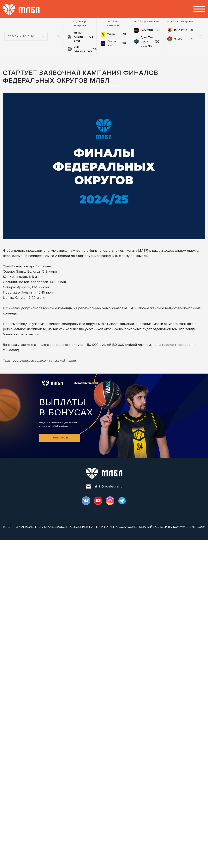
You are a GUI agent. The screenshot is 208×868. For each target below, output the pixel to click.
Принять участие (60, 438)
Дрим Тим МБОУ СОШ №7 (147, 42)
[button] (59, 36)
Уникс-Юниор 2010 (78, 37)
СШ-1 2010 (181, 30)
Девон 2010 (112, 43)
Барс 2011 (147, 30)
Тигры (111, 34)
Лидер (178, 39)
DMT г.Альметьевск (83, 49)
